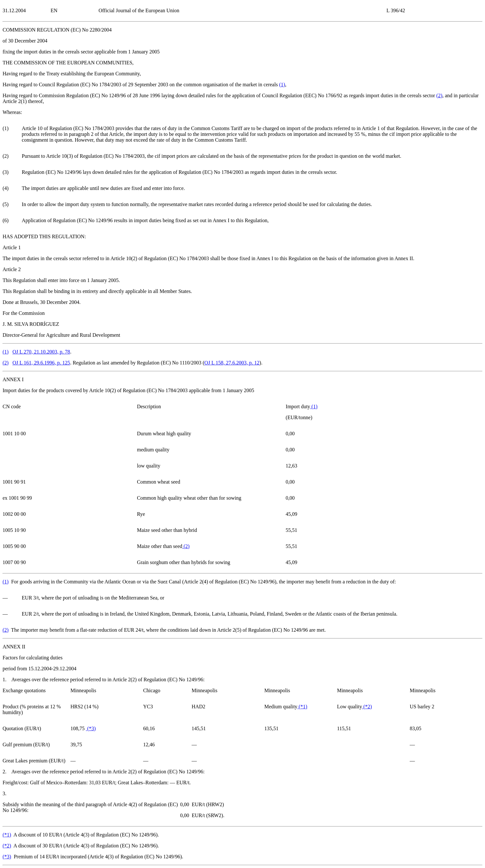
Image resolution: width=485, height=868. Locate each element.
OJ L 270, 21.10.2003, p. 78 (41, 352)
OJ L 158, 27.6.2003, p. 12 (232, 363)
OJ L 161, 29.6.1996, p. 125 (41, 363)
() (282, 85)
